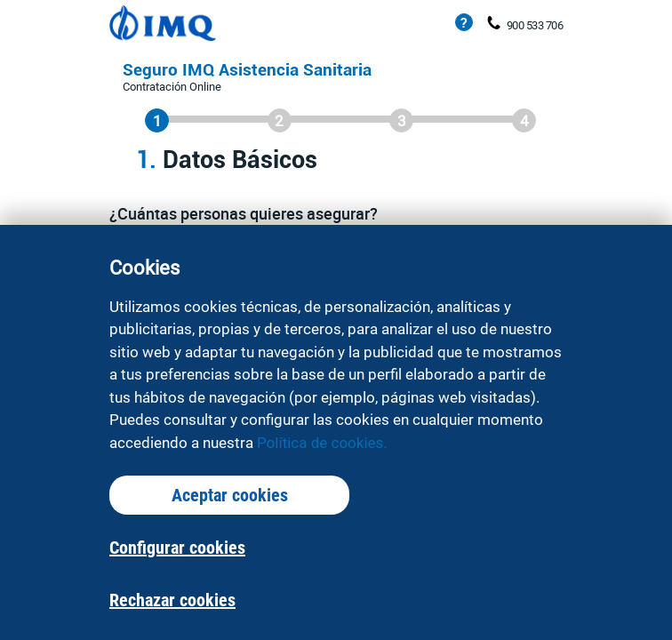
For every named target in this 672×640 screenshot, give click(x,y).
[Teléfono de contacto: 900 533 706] (493, 24)
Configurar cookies (177, 548)
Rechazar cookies (172, 600)
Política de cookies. (322, 443)
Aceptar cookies (230, 495)
